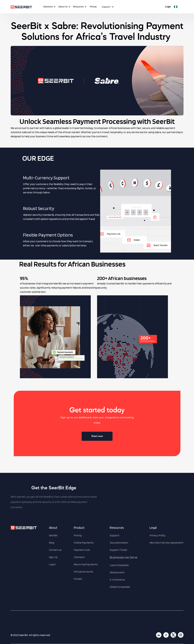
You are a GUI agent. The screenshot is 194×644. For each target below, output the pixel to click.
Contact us (55, 550)
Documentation (119, 543)
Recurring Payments (86, 564)
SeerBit (53, 535)
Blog (52, 543)
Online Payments (84, 543)
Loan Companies (119, 565)
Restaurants (117, 572)
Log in (52, 564)
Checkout (79, 557)
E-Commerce (117, 580)
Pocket (78, 579)
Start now (97, 436)
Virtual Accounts (83, 572)
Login (168, 7)
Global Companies (120, 587)
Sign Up (53, 557)
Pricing (93, 7)
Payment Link (82, 550)
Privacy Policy (158, 535)
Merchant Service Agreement (167, 543)
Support (115, 535)
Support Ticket (118, 550)
